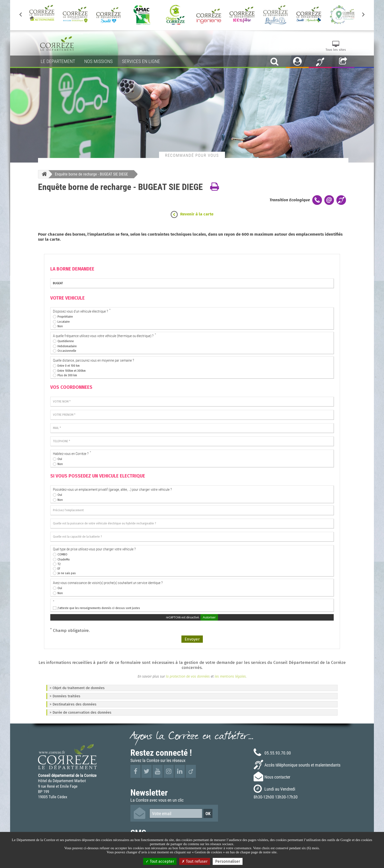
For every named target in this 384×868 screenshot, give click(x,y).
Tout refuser (195, 861)
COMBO (62, 554)
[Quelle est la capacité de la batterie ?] (192, 537)
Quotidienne (66, 341)
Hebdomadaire (67, 346)
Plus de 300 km (67, 375)
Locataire (64, 322)
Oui (60, 459)
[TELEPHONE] (192, 441)
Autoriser (209, 617)
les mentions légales (230, 676)
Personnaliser (228, 861)
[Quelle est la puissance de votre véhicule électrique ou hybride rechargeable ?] (192, 523)
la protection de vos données (187, 676)
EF (59, 569)
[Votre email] (176, 813)
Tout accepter (160, 861)
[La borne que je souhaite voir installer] (192, 283)
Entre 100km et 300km (72, 371)
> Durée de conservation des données (80, 712)
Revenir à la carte (197, 214)
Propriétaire (65, 317)
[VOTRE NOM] (192, 402)
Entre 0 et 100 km (69, 366)
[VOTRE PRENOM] (192, 415)
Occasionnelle (67, 351)
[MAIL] (192, 428)
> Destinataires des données (73, 704)
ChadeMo (64, 560)
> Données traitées (65, 696)
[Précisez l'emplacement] (192, 510)
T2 (59, 564)
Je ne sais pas (67, 573)
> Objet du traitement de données (77, 688)
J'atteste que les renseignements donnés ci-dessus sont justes (99, 608)
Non (60, 326)
